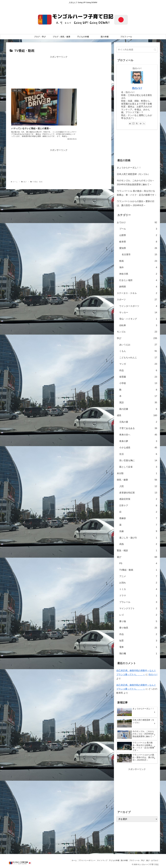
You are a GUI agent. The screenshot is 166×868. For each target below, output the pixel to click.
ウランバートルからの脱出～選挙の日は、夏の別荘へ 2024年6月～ (136, 203)
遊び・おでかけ (152, 860)
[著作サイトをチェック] (130, 123)
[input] (137, 50)
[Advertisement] (59, 71)
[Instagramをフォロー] (133, 123)
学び (141, 860)
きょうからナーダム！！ (129, 168)
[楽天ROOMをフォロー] (137, 123)
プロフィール (132, 860)
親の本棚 (121, 860)
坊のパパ (137, 88)
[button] (155, 50)
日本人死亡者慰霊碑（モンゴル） (133, 174)
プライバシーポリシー (80, 860)
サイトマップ (97, 860)
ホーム (67, 860)
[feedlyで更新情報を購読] (140, 123)
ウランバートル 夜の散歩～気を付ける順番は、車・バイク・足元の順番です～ (137, 193)
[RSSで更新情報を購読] (144, 123)
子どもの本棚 (110, 860)
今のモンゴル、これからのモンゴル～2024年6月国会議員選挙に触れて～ (136, 183)
